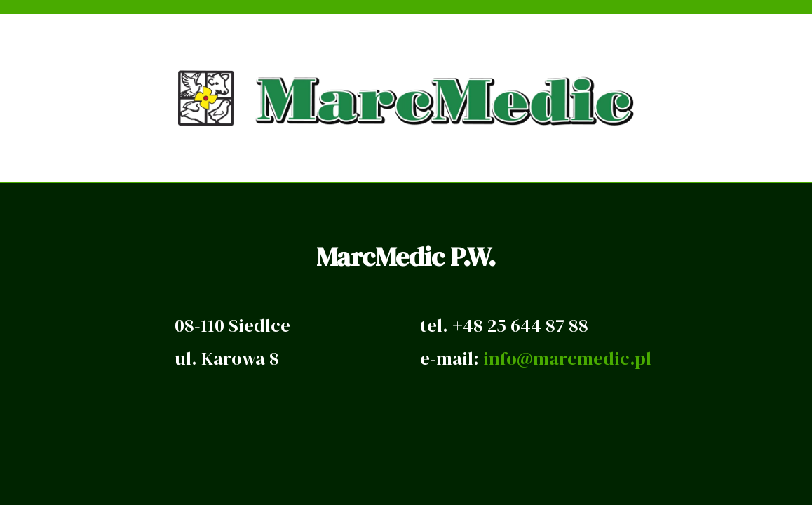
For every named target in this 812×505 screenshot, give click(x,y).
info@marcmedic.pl (567, 358)
